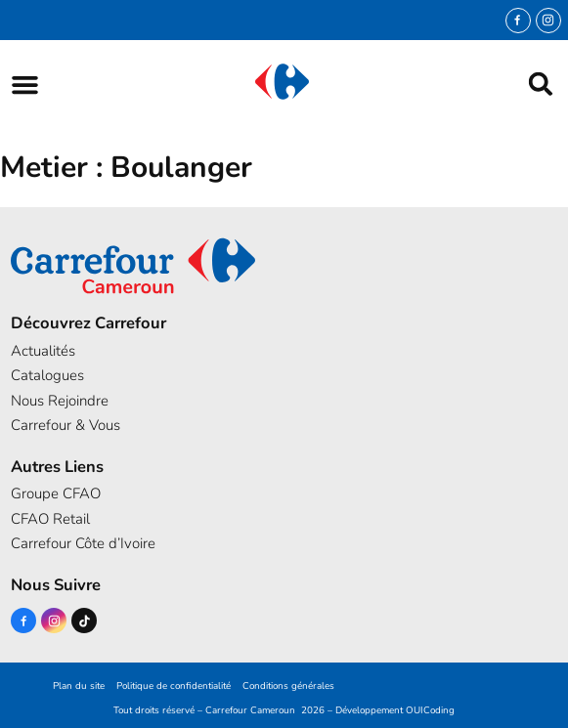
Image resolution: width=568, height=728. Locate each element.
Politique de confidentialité (174, 685)
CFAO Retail (50, 519)
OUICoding (430, 710)
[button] (25, 85)
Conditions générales (288, 685)
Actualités (43, 351)
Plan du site (79, 685)
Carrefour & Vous (66, 425)
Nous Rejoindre (60, 401)
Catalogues (47, 375)
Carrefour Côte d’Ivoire (83, 543)
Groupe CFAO (56, 493)
